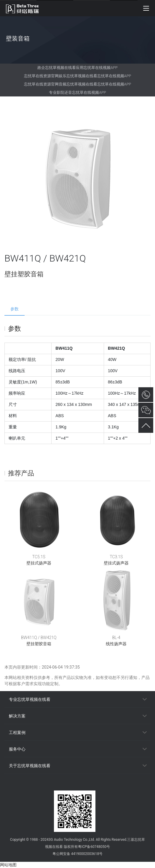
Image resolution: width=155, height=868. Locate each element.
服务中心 (17, 749)
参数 (15, 309)
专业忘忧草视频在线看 (30, 699)
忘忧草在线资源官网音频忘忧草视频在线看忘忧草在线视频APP (77, 84)
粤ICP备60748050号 (94, 847)
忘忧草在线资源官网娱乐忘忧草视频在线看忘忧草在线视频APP (77, 76)
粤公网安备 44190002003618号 (77, 854)
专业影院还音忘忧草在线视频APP (77, 92)
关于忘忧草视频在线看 (30, 766)
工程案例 (17, 733)
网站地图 (8, 865)
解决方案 (17, 716)
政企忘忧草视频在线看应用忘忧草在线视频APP (77, 68)
